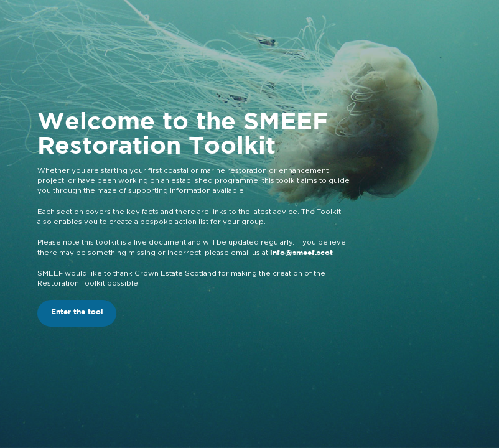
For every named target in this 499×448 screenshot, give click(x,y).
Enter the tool (77, 312)
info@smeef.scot (301, 253)
